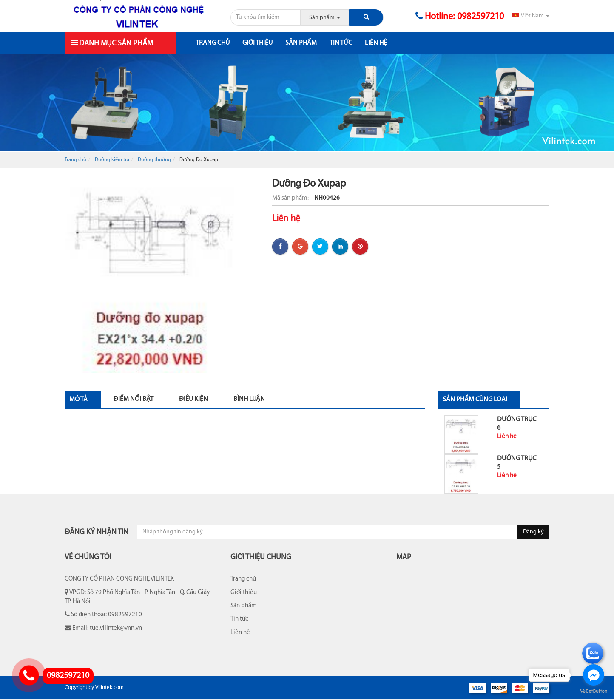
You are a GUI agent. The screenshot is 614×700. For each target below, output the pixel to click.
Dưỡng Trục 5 (517, 463)
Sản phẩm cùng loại (475, 400)
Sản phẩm (301, 43)
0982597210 (68, 676)
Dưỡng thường (154, 160)
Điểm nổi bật (134, 399)
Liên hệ (376, 43)
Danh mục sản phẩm (115, 44)
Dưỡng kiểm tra (112, 160)
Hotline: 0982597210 (460, 17)
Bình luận (249, 399)
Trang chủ (213, 43)
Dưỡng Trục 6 (517, 424)
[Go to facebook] (594, 675)
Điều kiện (193, 399)
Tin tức (341, 43)
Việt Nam (531, 16)
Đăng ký (533, 532)
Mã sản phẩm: (291, 198)
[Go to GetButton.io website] (594, 691)
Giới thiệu (257, 43)
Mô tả (78, 400)
